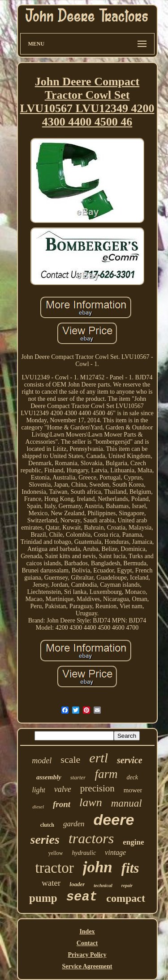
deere (114, 820)
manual (127, 803)
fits (130, 868)
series (45, 839)
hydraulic (84, 853)
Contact (87, 943)
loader (77, 884)
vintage (115, 852)
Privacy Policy (87, 955)
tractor (55, 868)
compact (126, 898)
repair (127, 885)
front (62, 804)
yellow (56, 853)
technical (103, 885)
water (51, 883)
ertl (99, 758)
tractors (91, 838)
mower (133, 790)
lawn (91, 802)
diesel (38, 807)
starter (78, 777)
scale (70, 759)
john (98, 867)
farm (106, 774)
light (39, 790)
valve (63, 789)
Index (87, 932)
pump (43, 898)
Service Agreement (87, 966)
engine (133, 842)
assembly (49, 777)
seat (82, 897)
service (130, 760)
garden (74, 824)
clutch (47, 825)
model (42, 761)
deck (132, 777)
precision (97, 788)
